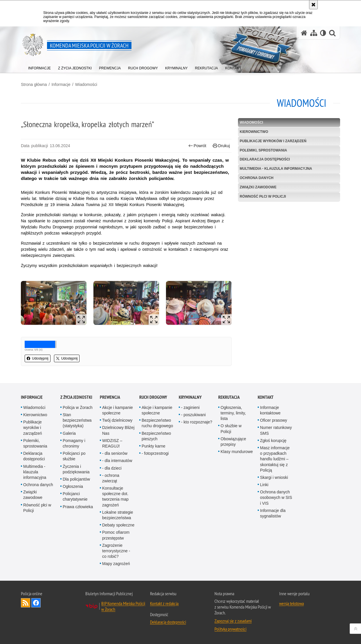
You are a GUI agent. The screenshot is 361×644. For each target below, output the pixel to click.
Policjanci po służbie (74, 456)
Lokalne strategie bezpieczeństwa (118, 515)
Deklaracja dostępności (265, 159)
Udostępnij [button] (38, 358)
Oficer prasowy (274, 420)
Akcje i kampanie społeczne (118, 410)
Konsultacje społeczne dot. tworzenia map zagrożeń (115, 497)
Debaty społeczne (118, 525)
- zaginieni (190, 407)
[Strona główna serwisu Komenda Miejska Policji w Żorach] (304, 33)
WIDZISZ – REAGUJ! (112, 443)
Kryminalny (190, 397)
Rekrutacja (229, 397)
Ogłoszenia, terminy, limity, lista (233, 413)
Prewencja (110, 397)
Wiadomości (86, 84)
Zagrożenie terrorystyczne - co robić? (116, 551)
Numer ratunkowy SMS (276, 430)
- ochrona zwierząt (111, 478)
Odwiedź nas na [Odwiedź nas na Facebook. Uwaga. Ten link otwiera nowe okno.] (36, 603)
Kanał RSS (26, 603)
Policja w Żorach (78, 407)
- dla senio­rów (115, 453)
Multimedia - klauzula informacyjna (276, 169)
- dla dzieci (112, 468)
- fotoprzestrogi (155, 453)
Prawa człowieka (78, 507)
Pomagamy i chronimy (74, 443)
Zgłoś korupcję (273, 441)
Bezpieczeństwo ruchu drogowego (157, 423)
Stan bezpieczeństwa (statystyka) (77, 420)
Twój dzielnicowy (117, 420)
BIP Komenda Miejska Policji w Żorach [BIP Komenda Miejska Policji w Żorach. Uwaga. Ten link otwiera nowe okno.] (123, 606)
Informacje (61, 84)
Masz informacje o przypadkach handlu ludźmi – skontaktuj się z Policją (275, 459)
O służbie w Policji (231, 429)
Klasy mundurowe (237, 452)
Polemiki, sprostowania (263, 150)
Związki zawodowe (258, 187)
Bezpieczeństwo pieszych (156, 436)
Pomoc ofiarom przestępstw (116, 535)
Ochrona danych (257, 178)
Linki (264, 485)
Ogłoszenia (73, 486)
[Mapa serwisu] (314, 33)
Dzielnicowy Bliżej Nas (118, 430)
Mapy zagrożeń (116, 564)
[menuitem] (39, 67)
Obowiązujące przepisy (233, 442)
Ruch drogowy (153, 397)
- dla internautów (117, 461)
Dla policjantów (76, 479)
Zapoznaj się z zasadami (233, 621)
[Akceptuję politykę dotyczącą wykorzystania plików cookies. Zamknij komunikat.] (313, 5)
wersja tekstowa (291, 603)
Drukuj (221, 146)
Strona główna (34, 84)
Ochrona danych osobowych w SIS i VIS (276, 497)
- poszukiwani (193, 415)
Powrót (197, 146)
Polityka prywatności (230, 629)
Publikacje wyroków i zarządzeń (273, 141)
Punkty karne (154, 446)
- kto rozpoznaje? (197, 422)
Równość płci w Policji (263, 196)
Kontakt (266, 397)
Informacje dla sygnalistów (273, 513)
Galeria (69, 433)
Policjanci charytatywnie (75, 496)
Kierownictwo (254, 132)
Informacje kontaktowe (270, 410)
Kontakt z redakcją (164, 603)
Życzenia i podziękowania (76, 469)
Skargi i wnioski (274, 477)
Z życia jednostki (76, 397)
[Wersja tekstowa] (323, 33)
